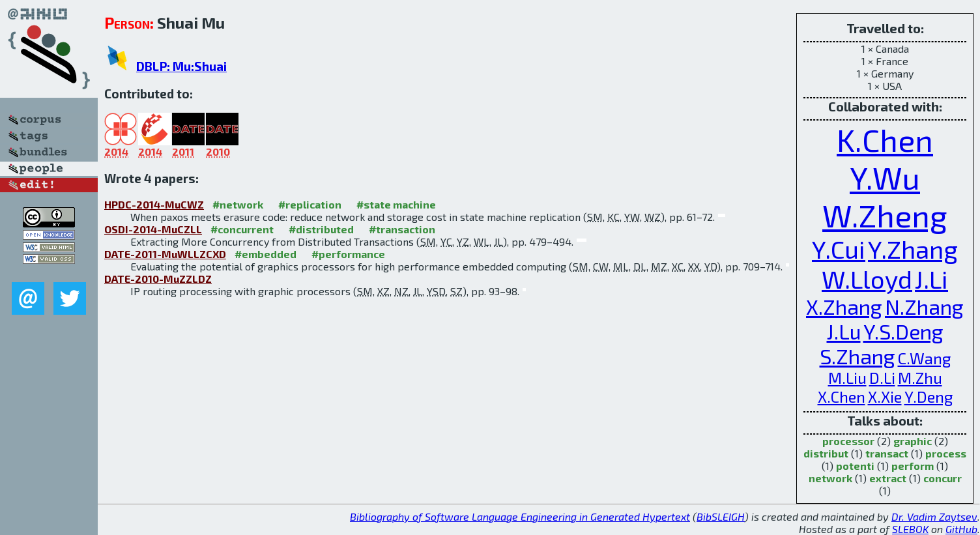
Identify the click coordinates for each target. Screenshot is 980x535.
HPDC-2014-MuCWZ (154, 204)
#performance (348, 254)
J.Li (931, 279)
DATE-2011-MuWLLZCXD (165, 254)
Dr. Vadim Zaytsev (934, 516)
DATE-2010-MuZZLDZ (158, 279)
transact (887, 453)
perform (913, 466)
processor (848, 441)
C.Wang (924, 358)
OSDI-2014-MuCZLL (153, 229)
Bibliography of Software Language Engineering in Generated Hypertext (520, 516)
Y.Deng (929, 397)
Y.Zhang (913, 249)
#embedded (266, 254)
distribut (826, 453)
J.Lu (844, 331)
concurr (943, 478)
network (830, 478)
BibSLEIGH (721, 516)
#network (238, 204)
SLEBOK (910, 529)
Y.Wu (885, 177)
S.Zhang (857, 356)
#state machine (396, 204)
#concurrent (242, 229)
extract (888, 478)
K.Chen (885, 139)
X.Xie (885, 397)
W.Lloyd (867, 279)
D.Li (882, 378)
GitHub (961, 529)
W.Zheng (885, 215)
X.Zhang (844, 306)
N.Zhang (924, 306)
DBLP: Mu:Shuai (181, 66)
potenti (855, 466)
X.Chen (842, 397)
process (946, 453)
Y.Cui (839, 249)
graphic (913, 441)
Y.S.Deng (903, 331)
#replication (310, 204)
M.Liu (847, 378)
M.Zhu (920, 378)
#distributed (321, 229)
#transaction (402, 229)
